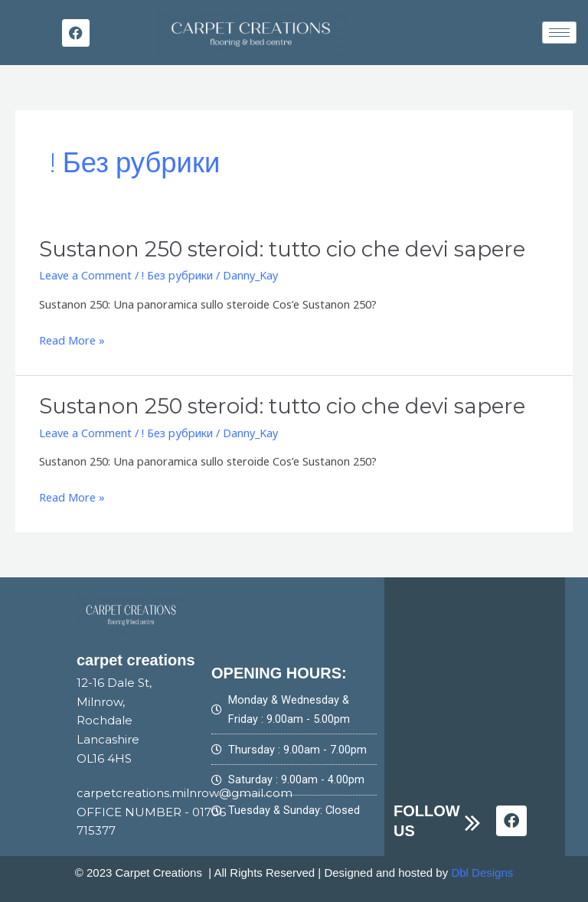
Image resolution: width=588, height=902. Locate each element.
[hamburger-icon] (559, 33)
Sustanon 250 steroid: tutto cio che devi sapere (280, 249)
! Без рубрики (177, 275)
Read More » (72, 340)
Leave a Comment (85, 275)
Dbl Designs (482, 872)
